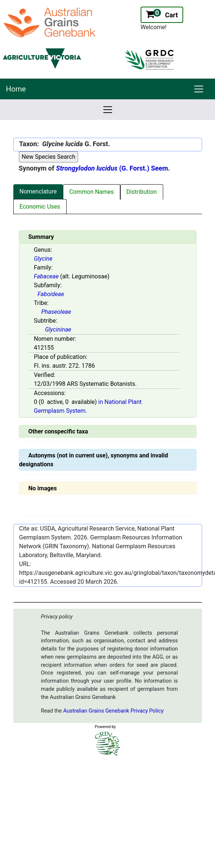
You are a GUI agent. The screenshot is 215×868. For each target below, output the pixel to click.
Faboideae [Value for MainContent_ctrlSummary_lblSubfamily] (51, 294)
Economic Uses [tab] (40, 207)
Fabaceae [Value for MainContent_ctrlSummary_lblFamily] (46, 276)
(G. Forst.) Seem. (113, 168)
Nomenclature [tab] (38, 191)
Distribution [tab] (142, 192)
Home (16, 89)
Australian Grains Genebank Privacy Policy (113, 711)
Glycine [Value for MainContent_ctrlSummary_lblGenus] (43, 259)
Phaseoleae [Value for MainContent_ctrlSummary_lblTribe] (56, 312)
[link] (199, 89)
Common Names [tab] (91, 192)
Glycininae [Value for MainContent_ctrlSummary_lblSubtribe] (58, 330)
